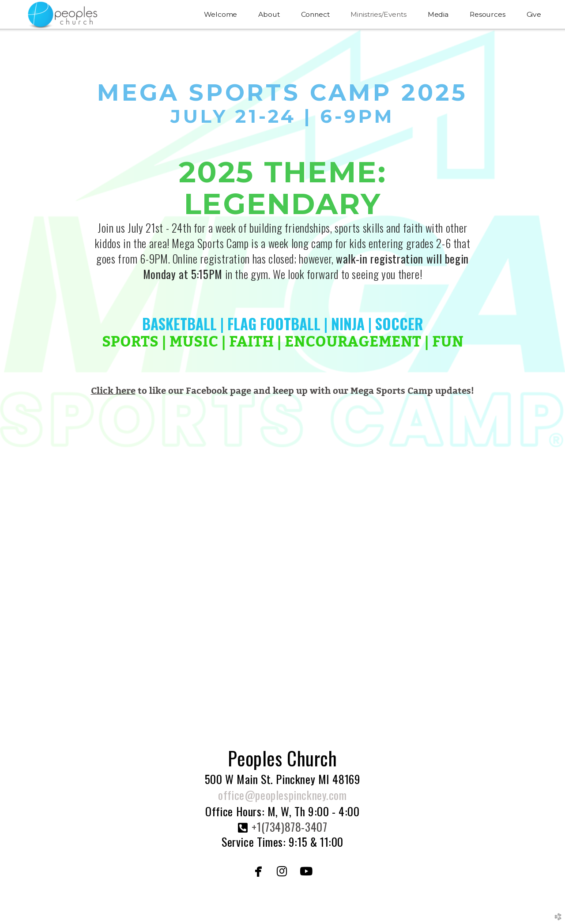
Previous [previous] (21, 579)
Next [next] (544, 579)
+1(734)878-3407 (289, 827)
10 (322, 698)
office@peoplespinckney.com (282, 795)
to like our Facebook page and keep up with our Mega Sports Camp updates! (283, 391)
